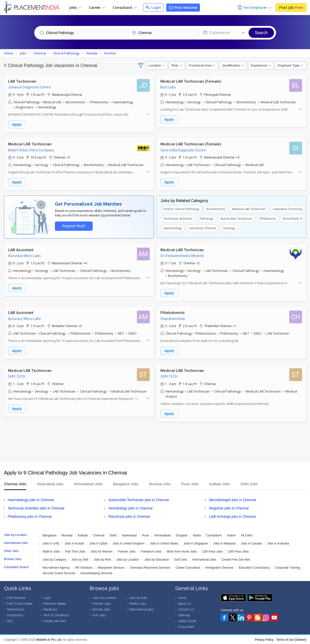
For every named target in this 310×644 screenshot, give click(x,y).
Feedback (50, 609)
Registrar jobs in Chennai (229, 508)
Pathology (206, 218)
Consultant (125, 7)
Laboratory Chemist (202, 228)
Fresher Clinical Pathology (181, 209)
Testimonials (16, 609)
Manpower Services (111, 567)
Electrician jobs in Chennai (129, 516)
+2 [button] (198, 263)
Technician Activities (178, 218)
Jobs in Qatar (98, 543)
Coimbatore (214, 535)
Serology (229, 228)
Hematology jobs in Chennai (130, 508)
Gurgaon (182, 535)
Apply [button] (17, 124)
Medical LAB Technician (249, 209)
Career (97, 7)
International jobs (141, 609)
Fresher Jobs (127, 551)
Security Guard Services (59, 573)
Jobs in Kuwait (74, 543)
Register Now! (74, 226)
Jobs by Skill (80, 559)
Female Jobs (101, 609)
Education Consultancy (254, 567)
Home (182, 597)
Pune (146, 535)
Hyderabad (129, 535)
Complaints (15, 615)
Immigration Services (219, 567)
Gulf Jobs (181, 559)
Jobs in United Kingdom (129, 543)
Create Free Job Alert (236, 559)
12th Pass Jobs (212, 551)
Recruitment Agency (56, 567)
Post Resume (183, 7)
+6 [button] (80, 326)
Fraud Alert (186, 626)
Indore (231, 535)
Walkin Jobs (138, 603)
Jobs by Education (157, 559)
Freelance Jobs (151, 551)
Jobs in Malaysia (224, 543)
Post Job (291, 7)
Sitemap (184, 615)
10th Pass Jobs (238, 551)
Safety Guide (187, 620)
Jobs (75, 7)
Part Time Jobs (75, 551)
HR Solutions (84, 567)
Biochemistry (216, 209)
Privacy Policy (264, 639)
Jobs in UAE (51, 543)
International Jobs (204, 559)
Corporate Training (287, 567)
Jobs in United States (164, 543)
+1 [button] (234, 326)
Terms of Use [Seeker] (291, 639)
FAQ (10, 620)
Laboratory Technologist (289, 209)
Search (261, 33)
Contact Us (186, 609)
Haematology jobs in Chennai (31, 499)
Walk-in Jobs (51, 551)
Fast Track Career (20, 603)
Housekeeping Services (96, 573)
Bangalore (49, 535)
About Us (185, 603)
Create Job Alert (55, 620)
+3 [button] (68, 157)
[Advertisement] (155, 441)
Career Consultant (188, 567)
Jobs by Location (128, 559)
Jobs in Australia (278, 543)
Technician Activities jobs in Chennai (36, 508)
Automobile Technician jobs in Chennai (139, 499)
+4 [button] (237, 157)
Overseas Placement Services (150, 567)
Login (153, 7)
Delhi (113, 535)
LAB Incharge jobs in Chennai (232, 516)
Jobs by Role (102, 559)
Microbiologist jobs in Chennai (232, 499)
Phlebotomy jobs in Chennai (30, 516)
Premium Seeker (55, 603)
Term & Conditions (56, 615)
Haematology (173, 228)
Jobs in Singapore (196, 543)
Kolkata (83, 535)
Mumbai (67, 535)
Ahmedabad (163, 535)
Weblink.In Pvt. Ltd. (49, 639)
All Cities (247, 535)
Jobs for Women (102, 551)
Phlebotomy (268, 218)
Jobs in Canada (251, 543)
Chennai (99, 535)
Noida (197, 535)
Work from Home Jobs (182, 551)
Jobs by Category (54, 559)
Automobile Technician (236, 218)
